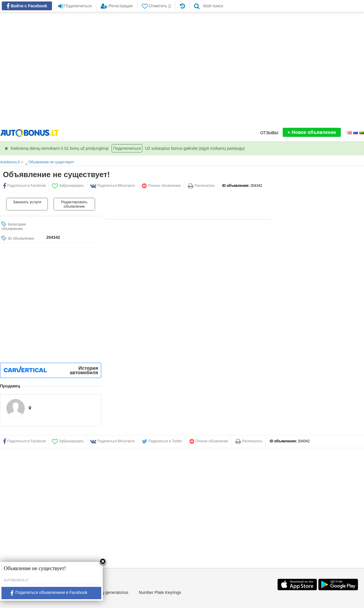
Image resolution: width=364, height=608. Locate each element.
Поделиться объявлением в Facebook (47, 594)
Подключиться (127, 148)
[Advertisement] (55, 70)
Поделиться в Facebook (24, 441)
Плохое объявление (161, 186)
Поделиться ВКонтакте (112, 186)
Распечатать (201, 186)
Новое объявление (312, 132)
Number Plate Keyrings (160, 592)
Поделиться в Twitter (162, 441)
